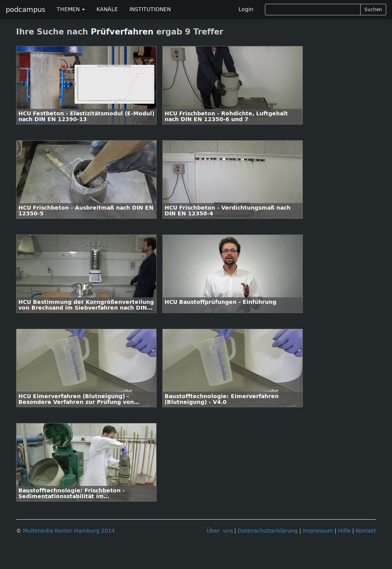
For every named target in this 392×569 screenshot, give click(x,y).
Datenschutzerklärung (268, 531)
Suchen (373, 10)
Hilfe (344, 531)
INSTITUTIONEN (150, 9)
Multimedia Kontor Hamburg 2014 (69, 531)
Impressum (318, 531)
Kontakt (366, 531)
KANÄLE (107, 9)
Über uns (220, 531)
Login (246, 9)
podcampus (25, 10)
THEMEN (71, 9)
